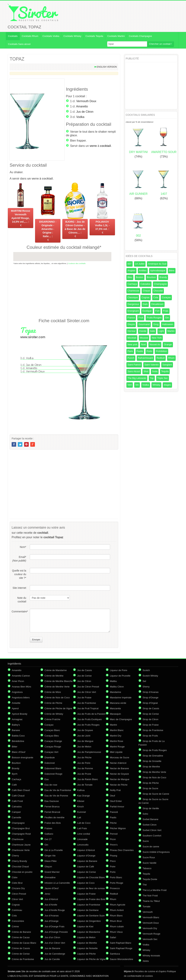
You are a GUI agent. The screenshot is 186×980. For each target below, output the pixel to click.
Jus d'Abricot (51, 899)
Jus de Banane (52, 948)
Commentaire (19, 611)
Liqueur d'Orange (86, 856)
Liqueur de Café (86, 867)
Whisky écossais (151, 956)
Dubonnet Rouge (53, 774)
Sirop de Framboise (153, 730)
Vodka (80, 117)
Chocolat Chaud (20, 867)
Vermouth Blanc (151, 917)
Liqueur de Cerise (87, 872)
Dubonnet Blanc (53, 768)
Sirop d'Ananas (151, 692)
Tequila (165, 371)
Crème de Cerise (21, 954)
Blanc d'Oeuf (19, 752)
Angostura (17, 692)
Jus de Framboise (87, 703)
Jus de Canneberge (55, 954)
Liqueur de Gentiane (88, 910)
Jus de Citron (85, 112)
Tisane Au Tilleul (151, 901)
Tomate (146, 906)
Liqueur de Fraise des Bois (91, 899)
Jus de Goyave (85, 730)
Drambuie (50, 757)
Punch (131, 358)
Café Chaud (18, 796)
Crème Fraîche (52, 719)
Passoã (114, 812)
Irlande (143, 331)
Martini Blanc (117, 730)
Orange (168, 344)
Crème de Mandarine (56, 670)
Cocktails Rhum (30, 36)
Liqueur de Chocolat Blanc (91, 877)
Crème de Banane (21, 932)
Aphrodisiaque (158, 270)
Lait (79, 817)
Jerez (47, 894)
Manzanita (115, 708)
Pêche (113, 823)
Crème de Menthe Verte (57, 687)
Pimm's (114, 845)
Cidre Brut (17, 883)
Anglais (131, 270)
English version (107, 67)
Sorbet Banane (150, 819)
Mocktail (132, 338)
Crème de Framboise (23, 959)
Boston (139, 277)
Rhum (171, 358)
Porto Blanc (116, 877)
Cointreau (17, 910)
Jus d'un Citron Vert (55, 943)
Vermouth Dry (150, 928)
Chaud (146, 291)
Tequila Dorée (150, 879)
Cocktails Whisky (72, 36)
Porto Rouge (117, 883)
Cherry (15, 856)
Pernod (114, 834)
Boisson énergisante (23, 757)
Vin (137, 385)
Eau (47, 779)
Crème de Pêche (53, 703)
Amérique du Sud (157, 264)
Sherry (146, 687)
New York (157, 338)
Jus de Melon (84, 747)
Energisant (133, 311)
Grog (156, 324)
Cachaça (132, 284)
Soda (155, 371)
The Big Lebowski (137, 378)
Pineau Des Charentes (122, 850)
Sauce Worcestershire (122, 959)
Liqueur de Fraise (86, 894)
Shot (146, 371)
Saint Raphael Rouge (121, 948)
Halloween (168, 324)
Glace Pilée (50, 861)
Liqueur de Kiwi (85, 926)
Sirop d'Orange (150, 698)
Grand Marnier (52, 872)
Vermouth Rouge (151, 934)
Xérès (146, 961)
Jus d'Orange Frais (54, 926)
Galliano (49, 834)
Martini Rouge (117, 747)
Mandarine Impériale (121, 698)
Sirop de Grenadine (153, 756)
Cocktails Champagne (140, 36)
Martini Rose (117, 741)
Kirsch (80, 807)
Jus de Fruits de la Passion (91, 714)
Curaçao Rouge (53, 747)
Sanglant (167, 365)
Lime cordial (84, 834)
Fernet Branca (52, 807)
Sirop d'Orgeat (150, 703)
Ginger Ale (50, 856)
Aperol (15, 708)
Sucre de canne (151, 847)
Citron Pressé (19, 894)
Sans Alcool (134, 371)
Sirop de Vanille (151, 808)
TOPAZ (17, 59)
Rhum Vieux (116, 932)
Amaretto (82, 106)
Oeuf (112, 796)
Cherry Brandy (19, 861)
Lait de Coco (84, 823)
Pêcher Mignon (118, 828)
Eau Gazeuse (52, 801)
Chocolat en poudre (22, 872)
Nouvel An (155, 344)
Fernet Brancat (52, 812)
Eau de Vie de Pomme (56, 796)
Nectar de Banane (119, 768)
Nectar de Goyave (119, 774)
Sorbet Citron (150, 825)
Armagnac (17, 719)
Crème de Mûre (53, 692)
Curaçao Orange (53, 741)
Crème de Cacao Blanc (24, 943)
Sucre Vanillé (149, 863)
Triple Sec (163, 378)
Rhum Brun (116, 921)
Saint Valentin (152, 365)
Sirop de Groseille (152, 761)
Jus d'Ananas (52, 916)
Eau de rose (51, 785)
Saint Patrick (134, 365)
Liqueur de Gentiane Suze (91, 916)
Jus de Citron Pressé (88, 687)
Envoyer (36, 640)
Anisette (16, 703)
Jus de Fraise (84, 698)
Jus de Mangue (85, 741)
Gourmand (144, 324)
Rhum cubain (117, 926)
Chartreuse (133, 291)
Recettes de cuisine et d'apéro (145, 971)
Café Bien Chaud (21, 790)
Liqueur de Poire (119, 670)
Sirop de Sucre (150, 788)
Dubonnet (50, 763)
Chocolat (158, 291)
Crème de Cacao (21, 937)
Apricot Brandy (20, 714)
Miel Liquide (116, 752)
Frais (166, 311)
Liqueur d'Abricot (86, 850)
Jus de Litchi (84, 736)
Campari (16, 812)
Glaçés (131, 324)
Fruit (141, 318)
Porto (149, 351)
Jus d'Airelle (51, 905)
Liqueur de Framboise (89, 905)
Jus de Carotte (52, 959)
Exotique (147, 311)
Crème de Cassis (21, 948)
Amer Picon (18, 681)
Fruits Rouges (154, 318)
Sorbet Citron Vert (152, 830)
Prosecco (115, 888)
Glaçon (48, 867)
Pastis (140, 351)
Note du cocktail (22, 600)
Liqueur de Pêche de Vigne (91, 959)
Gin (167, 318)
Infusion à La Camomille (57, 883)
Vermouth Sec (150, 939)
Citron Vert (17, 899)
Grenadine (50, 877)
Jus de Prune (84, 774)
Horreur (132, 331)
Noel (143, 344)
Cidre (15, 877)
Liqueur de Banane (87, 861)
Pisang (114, 856)
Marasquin (115, 714)
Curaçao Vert (51, 752)
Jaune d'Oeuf (51, 888)
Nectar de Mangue (120, 779)
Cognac (146, 297)
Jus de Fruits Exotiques (89, 719)
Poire (113, 867)
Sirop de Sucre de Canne (156, 794)
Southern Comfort (152, 836)
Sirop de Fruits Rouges (155, 750)
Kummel (82, 812)
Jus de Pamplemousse (89, 752)
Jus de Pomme (85, 768)
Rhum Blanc (116, 916)
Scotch (146, 670)
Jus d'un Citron (52, 937)
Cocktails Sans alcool (19, 44)
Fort (157, 311)
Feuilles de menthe (54, 817)
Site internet (19, 588)
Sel (144, 681)
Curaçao (166, 297)
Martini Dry (116, 736)
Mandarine (115, 692)
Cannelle (16, 817)
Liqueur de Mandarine (89, 932)
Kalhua (81, 790)
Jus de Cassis (85, 670)
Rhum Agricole (118, 905)
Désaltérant (157, 304)
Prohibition (161, 351)
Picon (113, 839)
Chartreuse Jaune (21, 845)
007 (130, 264)
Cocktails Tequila (94, 36)
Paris (130, 351)
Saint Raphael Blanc (121, 943)
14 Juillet (140, 264)
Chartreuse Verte (21, 850)
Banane (16, 730)
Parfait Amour (117, 807)
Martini (171, 331)
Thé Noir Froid (150, 896)
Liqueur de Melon (86, 937)
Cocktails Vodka (51, 36)
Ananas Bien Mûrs (21, 687)
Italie (152, 331)
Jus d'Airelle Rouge (55, 910)
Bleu (130, 277)
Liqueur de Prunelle (120, 676)
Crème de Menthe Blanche (59, 681)
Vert (130, 385)
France (131, 318)
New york (132, 344)
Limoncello (83, 845)
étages (167, 385)
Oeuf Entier (116, 801)
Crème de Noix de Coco (57, 698)
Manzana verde (118, 703)
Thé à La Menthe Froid (155, 890)
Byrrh (15, 774)
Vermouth (148, 912)
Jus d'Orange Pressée (56, 932)
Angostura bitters (21, 698)
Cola (156, 297)
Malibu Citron (117, 687)
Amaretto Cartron (21, 676)
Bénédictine (18, 741)
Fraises (48, 828)
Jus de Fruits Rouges (88, 725)
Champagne (160, 284)
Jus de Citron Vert (87, 692)
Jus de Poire (84, 763)
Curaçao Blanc (52, 730)
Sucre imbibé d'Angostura (156, 852)
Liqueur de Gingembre (89, 921)
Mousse (144, 338)
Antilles (143, 270)
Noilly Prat (115, 790)
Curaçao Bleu (52, 736)
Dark (145, 304)
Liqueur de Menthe (87, 943)
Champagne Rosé (21, 834)
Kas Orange (83, 796)
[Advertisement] (64, 291)
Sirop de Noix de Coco (154, 777)
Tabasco (147, 868)
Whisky (156, 385)
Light (161, 331)
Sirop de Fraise (151, 725)
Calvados (145, 284)
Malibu (113, 681)
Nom (23, 547)
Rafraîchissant (145, 358)
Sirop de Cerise (151, 714)
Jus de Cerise (84, 676)
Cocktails (13, 36)
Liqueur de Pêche (86, 954)
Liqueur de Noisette (87, 948)
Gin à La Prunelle (54, 850)
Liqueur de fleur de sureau (91, 888)
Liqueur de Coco (86, 883)
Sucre (146, 841)
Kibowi (81, 801)
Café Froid (17, 801)
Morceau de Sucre (120, 757)
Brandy (163, 277)
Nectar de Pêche (119, 785)
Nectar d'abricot (118, 763)
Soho (145, 814)
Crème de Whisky (54, 714)
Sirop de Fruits (150, 736)
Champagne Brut (21, 828)
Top (152, 378)
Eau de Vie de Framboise (58, 790)
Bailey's (16, 725)
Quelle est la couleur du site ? (19, 574)
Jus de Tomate (85, 785)
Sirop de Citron (150, 719)
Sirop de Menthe (151, 767)
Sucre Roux (149, 857)
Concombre (18, 921)
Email (19, 559)
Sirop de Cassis (151, 708)
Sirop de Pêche (151, 783)
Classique (133, 297)
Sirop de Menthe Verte (154, 772)
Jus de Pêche (84, 757)
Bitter (15, 747)
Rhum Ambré (117, 910)
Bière (172, 270)
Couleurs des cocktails (77, 263)
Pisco (113, 861)
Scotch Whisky (150, 676)
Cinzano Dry (18, 888)
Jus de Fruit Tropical (88, 708)
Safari (113, 937)
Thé (145, 885)
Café (14, 785)
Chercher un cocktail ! (160, 44)
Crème (15, 926)
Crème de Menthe (54, 676)
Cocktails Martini (116, 36)
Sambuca (115, 954)
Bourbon (151, 277)
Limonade (82, 839)
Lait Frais (82, 828)
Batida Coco (18, 736)
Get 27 (48, 839)
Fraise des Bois (53, 823)
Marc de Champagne (121, 719)
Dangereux (133, 304)
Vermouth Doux (86, 101)
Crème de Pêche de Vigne (58, 708)
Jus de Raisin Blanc (88, 779)
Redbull (161, 358)
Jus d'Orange (51, 921)
